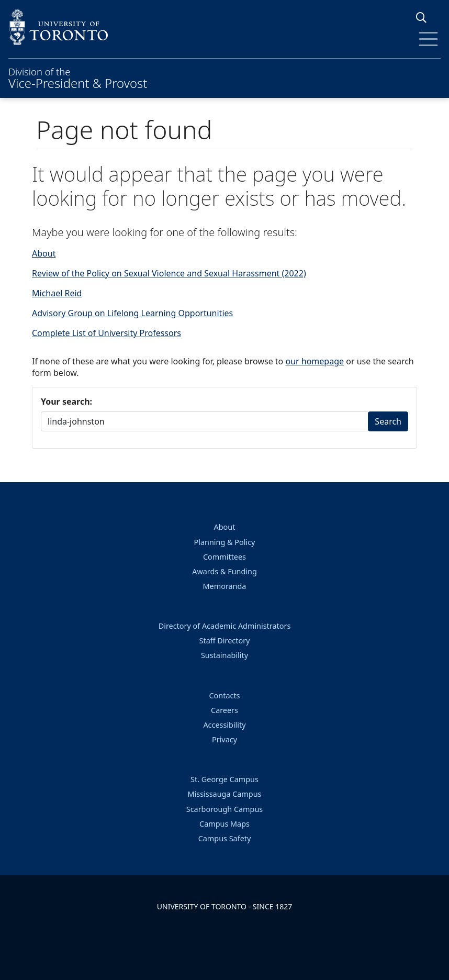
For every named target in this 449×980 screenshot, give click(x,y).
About (44, 253)
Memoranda (225, 586)
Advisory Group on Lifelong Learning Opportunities (132, 313)
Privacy (224, 739)
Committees (224, 557)
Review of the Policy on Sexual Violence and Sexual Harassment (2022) (169, 273)
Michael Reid (57, 293)
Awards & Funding (224, 571)
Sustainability (224, 655)
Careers (224, 710)
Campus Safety (225, 838)
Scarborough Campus (224, 809)
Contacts (225, 695)
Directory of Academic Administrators (225, 626)
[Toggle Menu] (428, 39)
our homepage (315, 361)
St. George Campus (224, 779)
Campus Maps (224, 824)
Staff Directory (225, 641)
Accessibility (224, 725)
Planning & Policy (225, 542)
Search (388, 421)
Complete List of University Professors (106, 333)
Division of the (78, 77)
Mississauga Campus (225, 794)
